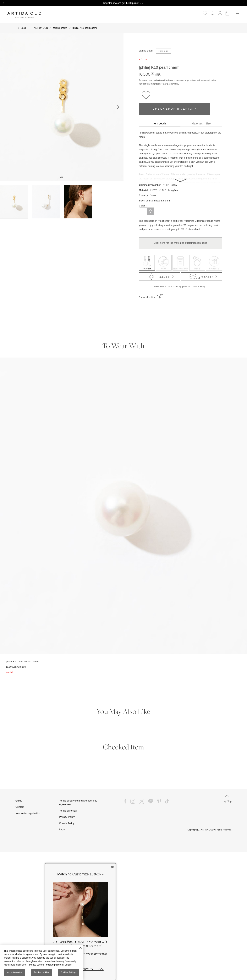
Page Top (227, 799)
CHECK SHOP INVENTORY (175, 109)
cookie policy (53, 965)
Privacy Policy (67, 817)
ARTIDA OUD (41, 28)
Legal (62, 829)
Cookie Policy (67, 823)
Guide (19, 801)
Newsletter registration (28, 813)
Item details (160, 123)
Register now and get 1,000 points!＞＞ (123, 3)
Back (23, 28)
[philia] (145, 67)
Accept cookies (15, 972)
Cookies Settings (69, 972)
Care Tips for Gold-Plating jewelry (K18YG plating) (181, 287)
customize (163, 51)
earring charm (146, 51)
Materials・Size (201, 123)
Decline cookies (41, 972)
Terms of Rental (68, 811)
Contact (20, 807)
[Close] (80, 948)
